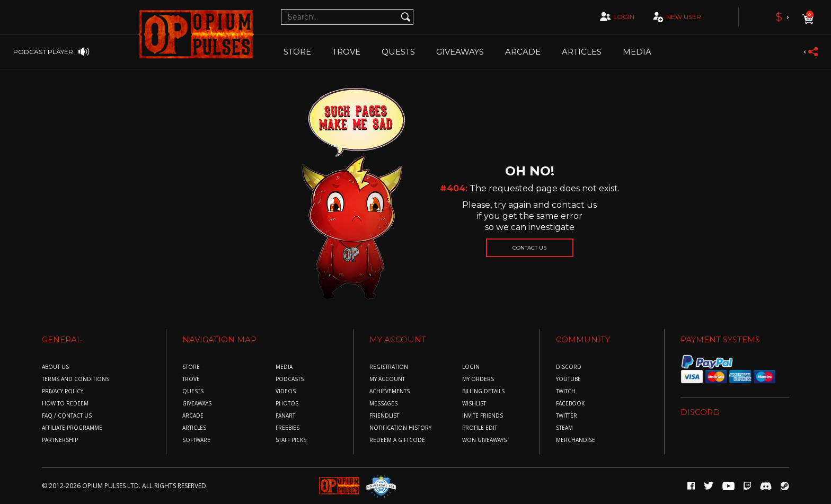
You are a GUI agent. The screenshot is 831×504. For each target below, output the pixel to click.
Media (637, 52)
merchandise (576, 440)
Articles (582, 52)
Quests (398, 52)
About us (55, 367)
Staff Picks (291, 440)
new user (676, 17)
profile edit (480, 428)
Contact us (529, 248)
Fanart (285, 416)
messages (383, 404)
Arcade (523, 52)
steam (564, 428)
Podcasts (290, 379)
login (616, 16)
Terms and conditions (76, 379)
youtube (568, 379)
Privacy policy (63, 391)
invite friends (483, 416)
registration (389, 367)
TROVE (346, 52)
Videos (286, 391)
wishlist (474, 404)
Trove (191, 379)
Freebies (288, 428)
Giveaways (460, 52)
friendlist (384, 416)
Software (196, 440)
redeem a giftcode (397, 440)
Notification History (400, 428)
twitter (567, 416)
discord (569, 367)
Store (297, 52)
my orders (478, 379)
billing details (483, 391)
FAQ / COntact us (67, 416)
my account (387, 379)
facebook (570, 404)
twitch (566, 391)
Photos (287, 404)
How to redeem (65, 404)
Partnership (60, 440)
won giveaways (484, 440)
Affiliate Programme (72, 428)
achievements (390, 391)
